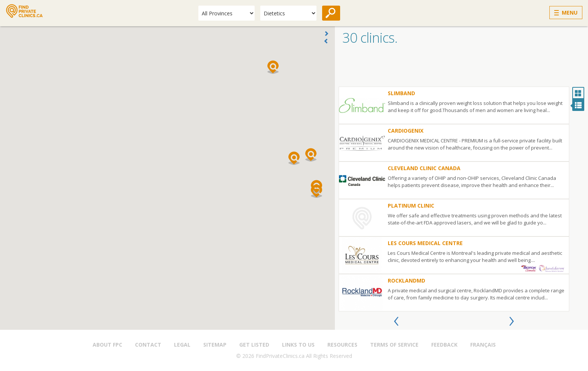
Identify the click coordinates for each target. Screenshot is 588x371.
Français (483, 345)
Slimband (401, 93)
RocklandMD (406, 280)
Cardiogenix (406, 131)
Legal (182, 345)
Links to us (298, 345)
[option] (454, 199)
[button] (294, 158)
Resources (342, 345)
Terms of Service (394, 345)
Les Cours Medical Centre (425, 243)
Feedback (444, 345)
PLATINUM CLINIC (411, 206)
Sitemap (215, 345)
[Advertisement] (461, 68)
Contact (148, 345)
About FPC (107, 345)
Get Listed (254, 345)
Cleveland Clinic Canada (424, 168)
